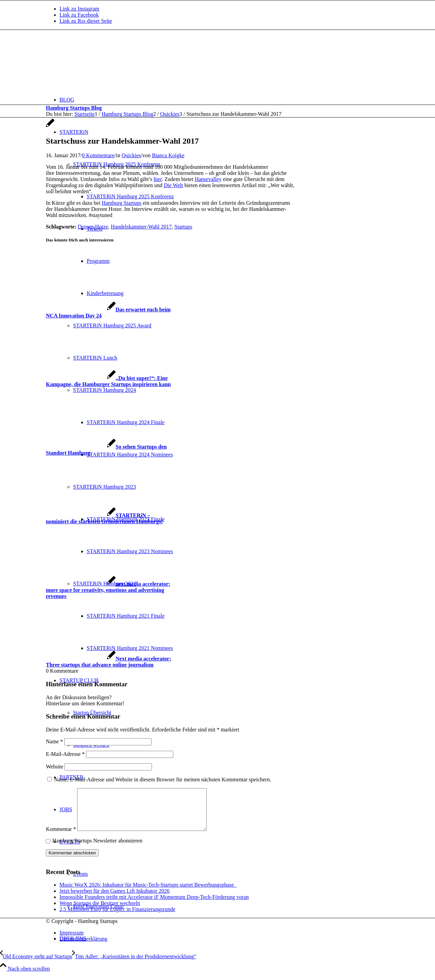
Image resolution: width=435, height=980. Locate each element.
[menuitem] (224, 100)
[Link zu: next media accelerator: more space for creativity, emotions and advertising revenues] (108, 590)
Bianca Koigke (168, 155)
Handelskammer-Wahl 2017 (141, 227)
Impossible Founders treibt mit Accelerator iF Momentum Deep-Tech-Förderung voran (154, 905)
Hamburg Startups (121, 203)
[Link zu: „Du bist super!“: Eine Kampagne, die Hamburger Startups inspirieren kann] (108, 381)
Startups (183, 227)
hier (158, 179)
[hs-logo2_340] (97, 62)
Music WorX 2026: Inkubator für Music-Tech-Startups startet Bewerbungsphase (148, 893)
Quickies (131, 155)
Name (54, 741)
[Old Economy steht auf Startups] (36, 965)
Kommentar (61, 837)
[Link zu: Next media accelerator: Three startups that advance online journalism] (108, 662)
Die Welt (173, 185)
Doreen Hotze (93, 227)
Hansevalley (208, 179)
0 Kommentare (98, 155)
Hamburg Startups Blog (74, 108)
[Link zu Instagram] (79, 9)
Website (55, 767)
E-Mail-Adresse (65, 754)
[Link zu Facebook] (79, 15)
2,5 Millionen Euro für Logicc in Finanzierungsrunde (117, 917)
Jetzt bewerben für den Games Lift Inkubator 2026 (115, 899)
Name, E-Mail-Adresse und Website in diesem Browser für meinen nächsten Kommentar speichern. (163, 779)
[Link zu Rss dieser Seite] (86, 21)
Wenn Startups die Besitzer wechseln (100, 911)
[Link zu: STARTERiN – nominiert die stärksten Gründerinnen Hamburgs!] (104, 518)
